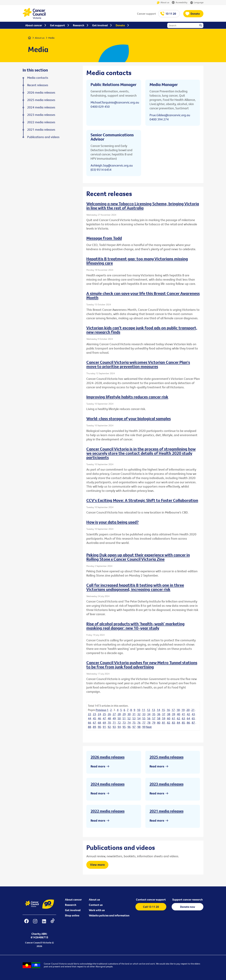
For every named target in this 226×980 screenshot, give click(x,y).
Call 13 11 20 (151, 907)
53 (134, 718)
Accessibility (180, 3)
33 (144, 714)
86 (188, 723)
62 (179, 718)
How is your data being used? (112, 522)
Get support (57, 25)
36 (159, 714)
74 (129, 723)
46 (99, 718)
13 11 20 (171, 14)
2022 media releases (108, 811)
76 (139, 723)
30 (129, 714)
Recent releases (38, 85)
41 (183, 714)
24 (99, 714)
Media (51, 38)
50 (119, 718)
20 (188, 710)
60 (169, 718)
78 (149, 723)
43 (193, 714)
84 (179, 723)
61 (174, 718)
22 (90, 714)
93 (114, 727)
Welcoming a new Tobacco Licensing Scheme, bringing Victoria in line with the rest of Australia (143, 206)
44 (90, 718)
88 (90, 727)
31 (134, 714)
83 (174, 723)
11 (144, 710)
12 (148, 710)
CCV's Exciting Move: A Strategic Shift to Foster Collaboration (142, 500)
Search (201, 26)
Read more (98, 766)
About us (163, 3)
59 (164, 718)
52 (129, 718)
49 (114, 718)
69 (104, 723)
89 (94, 727)
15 (163, 710)
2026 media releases (108, 757)
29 (124, 714)
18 (178, 710)
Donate (195, 14)
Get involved (73, 910)
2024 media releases (108, 784)
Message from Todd (104, 238)
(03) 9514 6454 (101, 170)
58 (159, 718)
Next (149, 727)
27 (114, 714)
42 (188, 714)
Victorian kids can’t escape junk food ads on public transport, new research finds (142, 330)
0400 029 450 (100, 107)
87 (193, 723)
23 (94, 714)
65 (193, 718)
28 (119, 714)
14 (158, 710)
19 (183, 710)
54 (139, 718)
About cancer (73, 899)
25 (104, 714)
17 (173, 710)
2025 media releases (166, 757)
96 (129, 727)
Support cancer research (188, 899)
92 (109, 727)
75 (134, 723)
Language (197, 3)
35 (154, 714)
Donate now (188, 907)
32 (139, 714)
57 (154, 718)
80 (159, 723)
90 (99, 727)
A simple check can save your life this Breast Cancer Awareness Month (143, 295)
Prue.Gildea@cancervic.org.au (170, 115)
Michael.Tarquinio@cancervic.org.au (115, 102)
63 (183, 718)
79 (154, 723)
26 (109, 714)
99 (144, 727)
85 (183, 723)
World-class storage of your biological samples (129, 418)
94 (119, 727)
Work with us (97, 910)
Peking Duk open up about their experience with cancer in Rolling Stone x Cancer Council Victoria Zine (138, 557)
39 (174, 714)
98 (139, 727)
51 (124, 718)
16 (168, 710)
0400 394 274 (159, 119)
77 (144, 723)
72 (119, 723)
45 (94, 718)
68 (99, 723)
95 (124, 727)
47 (104, 718)
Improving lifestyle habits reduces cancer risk (127, 397)
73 (124, 723)
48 (109, 718)
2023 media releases (166, 784)
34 (149, 714)
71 (114, 723)
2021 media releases (166, 811)
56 (149, 718)
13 (153, 710)
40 (179, 714)
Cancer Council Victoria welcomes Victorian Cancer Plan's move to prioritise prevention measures (138, 364)
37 (164, 714)
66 (90, 723)
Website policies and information (109, 915)
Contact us (96, 905)
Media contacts (38, 78)
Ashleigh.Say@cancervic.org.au (112, 165)
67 (94, 723)
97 (134, 727)
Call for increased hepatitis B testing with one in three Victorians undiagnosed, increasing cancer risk (135, 587)
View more (97, 865)
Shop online (72, 915)
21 (193, 710)
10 (139, 710)
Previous (101, 710)
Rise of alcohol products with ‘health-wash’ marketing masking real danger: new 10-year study (135, 626)
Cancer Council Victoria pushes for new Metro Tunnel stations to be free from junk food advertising (142, 665)
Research (71, 905)
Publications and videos (43, 137)
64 (188, 718)
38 (169, 714)
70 (109, 723)
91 (104, 727)
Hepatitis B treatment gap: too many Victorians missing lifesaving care (137, 261)
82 (169, 723)
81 (164, 723)
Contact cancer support (151, 899)
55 (144, 718)
